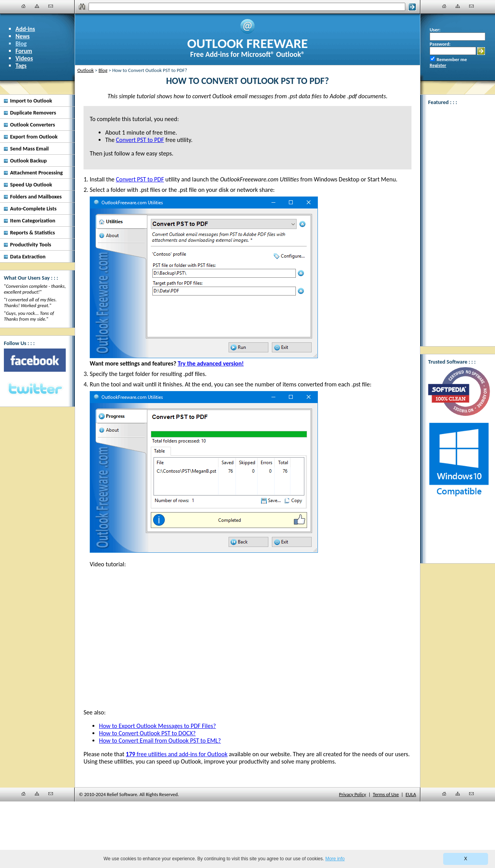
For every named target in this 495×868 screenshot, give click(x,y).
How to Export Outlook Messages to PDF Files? (157, 726)
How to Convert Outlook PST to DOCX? (147, 733)
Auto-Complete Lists (33, 208)
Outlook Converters (32, 125)
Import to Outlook (31, 101)
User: (435, 30)
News (23, 36)
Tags (21, 66)
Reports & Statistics (32, 232)
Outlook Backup (28, 161)
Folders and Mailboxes (36, 196)
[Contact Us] (51, 6)
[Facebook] (35, 360)
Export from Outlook (34, 137)
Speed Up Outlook (31, 185)
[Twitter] (35, 389)
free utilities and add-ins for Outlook (177, 754)
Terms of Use (386, 794)
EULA (411, 794)
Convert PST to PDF (140, 179)
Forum (24, 51)
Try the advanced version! (211, 363)
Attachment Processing (36, 173)
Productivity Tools (31, 244)
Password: (440, 44)
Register (438, 65)
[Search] (247, 7)
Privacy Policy (353, 794)
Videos (24, 58)
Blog (21, 44)
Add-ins (25, 29)
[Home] (24, 6)
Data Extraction (28, 256)
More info (335, 859)
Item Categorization (33, 220)
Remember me (452, 59)
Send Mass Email (29, 149)
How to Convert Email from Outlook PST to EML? (160, 741)
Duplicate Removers (33, 113)
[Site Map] (37, 6)
